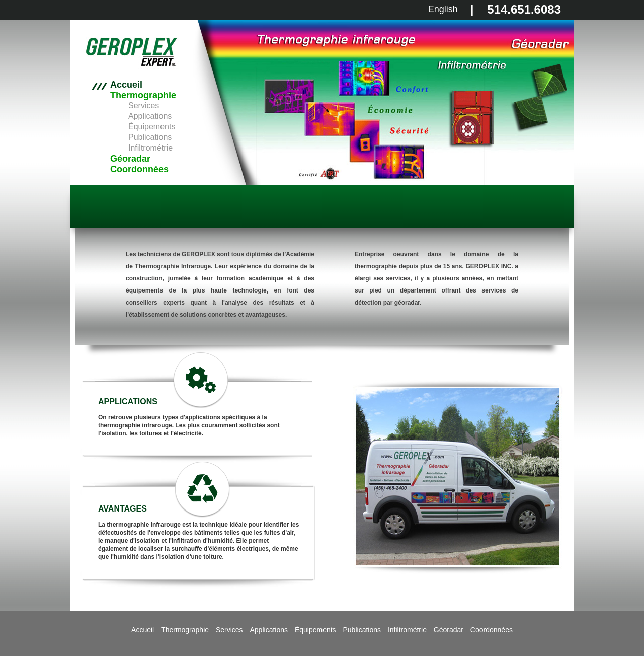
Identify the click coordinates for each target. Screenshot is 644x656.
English (443, 9)
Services (144, 105)
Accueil (126, 85)
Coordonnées (139, 169)
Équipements (152, 127)
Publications (150, 137)
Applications (150, 116)
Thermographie (143, 95)
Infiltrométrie (150, 148)
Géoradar (130, 159)
